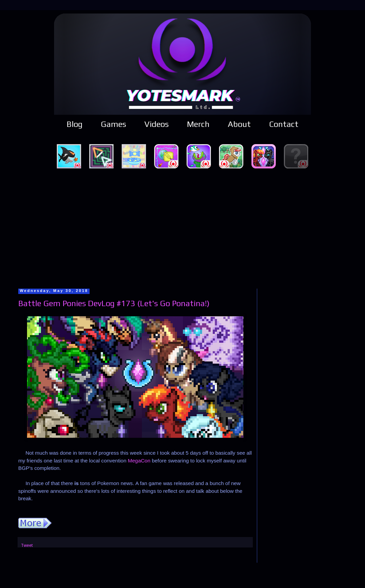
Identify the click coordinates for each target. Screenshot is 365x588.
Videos (156, 124)
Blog (75, 124)
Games (113, 124)
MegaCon (139, 461)
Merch (198, 124)
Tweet (27, 545)
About (239, 124)
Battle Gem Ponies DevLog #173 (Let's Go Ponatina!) (114, 303)
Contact (284, 124)
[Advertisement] (183, 228)
